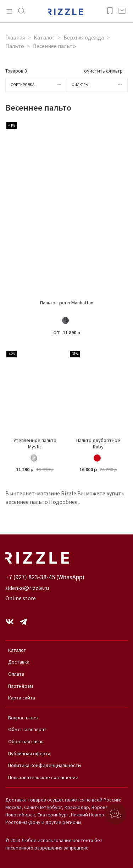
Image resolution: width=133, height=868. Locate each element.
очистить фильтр (103, 71)
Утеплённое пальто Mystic (35, 443)
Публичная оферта (29, 753)
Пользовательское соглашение (43, 777)
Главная (15, 37)
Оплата (16, 674)
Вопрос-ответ (24, 718)
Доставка (19, 662)
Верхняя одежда (84, 37)
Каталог (44, 37)
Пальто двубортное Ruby (98, 443)
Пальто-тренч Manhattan (67, 303)
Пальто (15, 46)
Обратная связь (26, 741)
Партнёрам (21, 686)
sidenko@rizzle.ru (27, 588)
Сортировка (39, 85)
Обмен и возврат (27, 729)
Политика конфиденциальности (45, 765)
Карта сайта (22, 698)
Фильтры (99, 85)
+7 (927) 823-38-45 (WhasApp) (45, 577)
